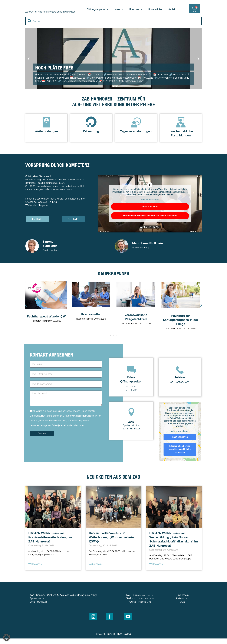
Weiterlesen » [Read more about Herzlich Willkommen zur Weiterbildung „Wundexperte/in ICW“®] (96, 570)
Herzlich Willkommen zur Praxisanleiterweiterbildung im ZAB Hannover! (50, 543)
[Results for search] (113, 33)
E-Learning (91, 137)
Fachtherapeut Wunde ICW (46, 322)
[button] (29, 64)
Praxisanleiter (91, 320)
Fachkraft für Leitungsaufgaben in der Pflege (181, 325)
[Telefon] (180, 375)
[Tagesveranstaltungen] (136, 127)
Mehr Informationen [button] (150, 205)
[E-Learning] (91, 127)
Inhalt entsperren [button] (150, 212)
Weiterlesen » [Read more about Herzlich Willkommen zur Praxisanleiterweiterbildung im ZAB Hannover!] (35, 570)
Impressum (183, 601)
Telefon (180, 383)
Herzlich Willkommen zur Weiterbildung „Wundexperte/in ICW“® (111, 543)
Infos (119, 9)
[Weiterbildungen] (46, 127)
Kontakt (172, 9)
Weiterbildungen (46, 137)
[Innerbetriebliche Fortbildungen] (181, 127)
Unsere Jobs (155, 9)
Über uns (136, 9)
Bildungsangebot (98, 9)
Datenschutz (183, 604)
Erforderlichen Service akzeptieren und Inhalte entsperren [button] (150, 221)
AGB (183, 607)
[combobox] (113, 27)
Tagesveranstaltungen (136, 137)
